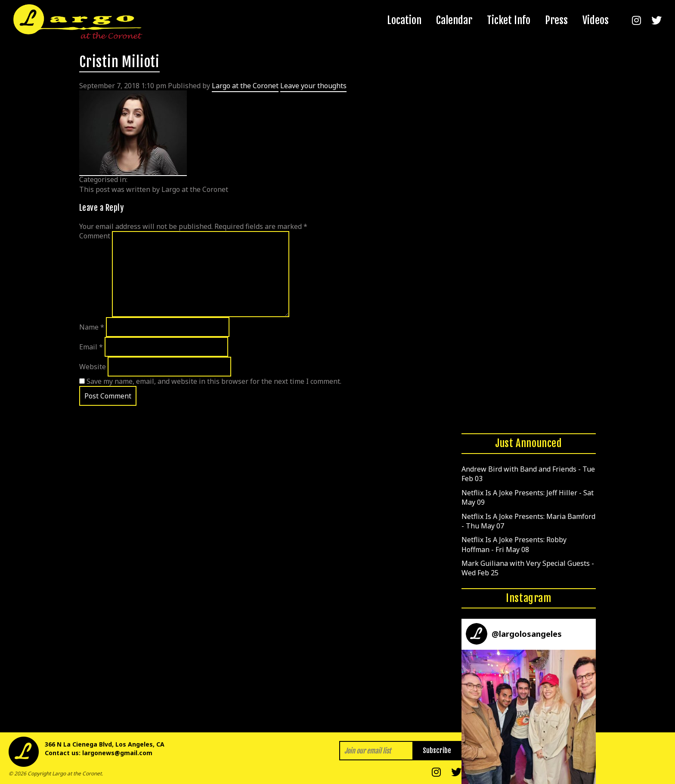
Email (91, 347)
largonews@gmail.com (117, 753)
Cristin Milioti (119, 62)
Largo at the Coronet (245, 86)
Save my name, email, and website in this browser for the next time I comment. (214, 381)
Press (556, 20)
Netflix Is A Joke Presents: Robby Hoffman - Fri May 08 (514, 544)
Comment (95, 236)
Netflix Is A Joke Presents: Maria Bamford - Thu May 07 (528, 521)
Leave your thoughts (313, 86)
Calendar (454, 20)
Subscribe (437, 750)
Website (93, 367)
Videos (596, 20)
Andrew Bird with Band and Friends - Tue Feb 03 (528, 474)
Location (404, 20)
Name (92, 327)
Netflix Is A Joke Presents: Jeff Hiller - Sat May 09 (528, 497)
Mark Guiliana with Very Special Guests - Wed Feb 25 (528, 568)
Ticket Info (509, 20)
